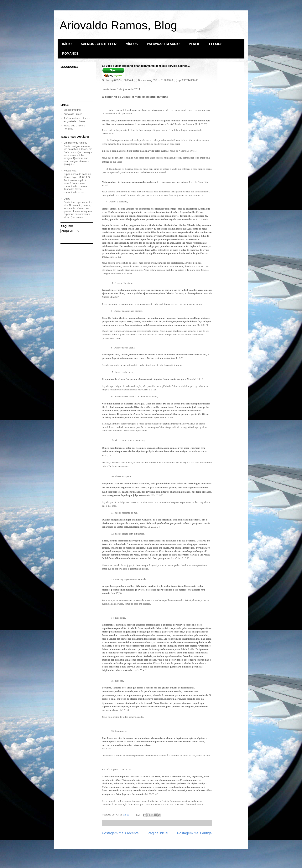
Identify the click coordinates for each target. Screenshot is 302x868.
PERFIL (194, 44)
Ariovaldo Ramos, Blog (118, 25)
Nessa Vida (70, 171)
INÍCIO (67, 44)
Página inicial (158, 833)
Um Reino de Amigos (75, 143)
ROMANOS (70, 54)
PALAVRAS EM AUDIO (163, 44)
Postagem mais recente (120, 833)
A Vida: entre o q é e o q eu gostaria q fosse (77, 120)
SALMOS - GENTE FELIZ (99, 44)
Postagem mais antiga (194, 833)
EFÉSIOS (216, 44)
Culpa (67, 199)
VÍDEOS (132, 44)
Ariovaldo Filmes (73, 114)
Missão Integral (72, 110)
